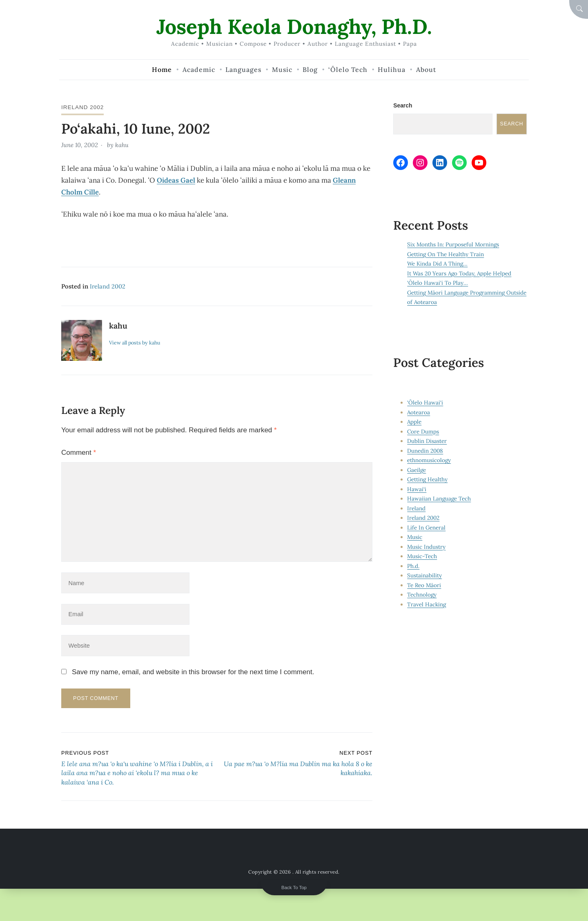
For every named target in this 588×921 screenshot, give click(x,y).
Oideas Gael (176, 179)
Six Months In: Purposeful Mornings (454, 245)
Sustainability (424, 575)
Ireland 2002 (83, 107)
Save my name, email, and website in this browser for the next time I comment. (193, 674)
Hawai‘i (417, 489)
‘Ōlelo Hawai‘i (425, 402)
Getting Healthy (428, 479)
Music (415, 537)
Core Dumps (423, 431)
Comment (79, 452)
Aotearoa (419, 412)
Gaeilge (417, 470)
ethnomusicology (429, 460)
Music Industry (427, 547)
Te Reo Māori (424, 585)
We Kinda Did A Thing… (438, 264)
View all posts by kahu (136, 342)
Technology (422, 595)
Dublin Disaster (427, 441)
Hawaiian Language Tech (439, 499)
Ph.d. (413, 566)
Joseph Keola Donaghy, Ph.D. (294, 26)
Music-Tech (422, 556)
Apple (414, 422)
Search (403, 105)
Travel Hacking (427, 604)
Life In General (427, 528)
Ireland (416, 508)
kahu (122, 144)
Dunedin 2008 (425, 451)
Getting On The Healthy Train (446, 254)
